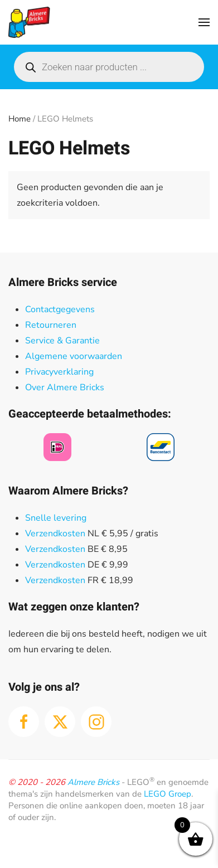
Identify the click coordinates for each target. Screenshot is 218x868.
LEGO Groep (168, 794)
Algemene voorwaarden (74, 356)
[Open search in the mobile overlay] (109, 67)
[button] (204, 22)
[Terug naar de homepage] (29, 22)
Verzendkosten (55, 534)
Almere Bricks (93, 782)
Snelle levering (56, 518)
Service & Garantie (62, 341)
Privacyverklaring (59, 372)
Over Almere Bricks (65, 387)
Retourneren (51, 325)
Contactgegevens (60, 309)
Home (20, 119)
